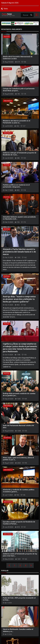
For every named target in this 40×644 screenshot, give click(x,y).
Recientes (7, 438)
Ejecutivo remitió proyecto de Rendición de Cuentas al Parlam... (19, 523)
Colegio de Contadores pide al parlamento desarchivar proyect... (19, 90)
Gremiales (7, 69)
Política (7, 37)
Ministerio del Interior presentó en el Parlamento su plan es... (17, 122)
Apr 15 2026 (8, 634)
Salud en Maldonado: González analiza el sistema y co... (18, 630)
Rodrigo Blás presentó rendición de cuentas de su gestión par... (19, 395)
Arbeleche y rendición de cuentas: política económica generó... (19, 491)
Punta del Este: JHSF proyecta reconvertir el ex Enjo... (19, 599)
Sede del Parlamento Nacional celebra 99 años (18, 427)
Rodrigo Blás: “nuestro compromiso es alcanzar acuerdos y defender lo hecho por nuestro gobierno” (19, 299)
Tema (6, 9)
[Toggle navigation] (36, 15)
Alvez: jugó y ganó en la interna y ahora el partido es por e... (18, 459)
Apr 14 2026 (8, 603)
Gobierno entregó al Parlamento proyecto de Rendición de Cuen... (20, 154)
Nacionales (8, 101)
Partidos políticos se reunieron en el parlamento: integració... (16, 186)
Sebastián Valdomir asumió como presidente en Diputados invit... (19, 218)
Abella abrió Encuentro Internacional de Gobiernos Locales (18, 58)
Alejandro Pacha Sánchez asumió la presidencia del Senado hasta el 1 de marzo (19, 252)
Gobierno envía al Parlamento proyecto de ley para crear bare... (20, 555)
